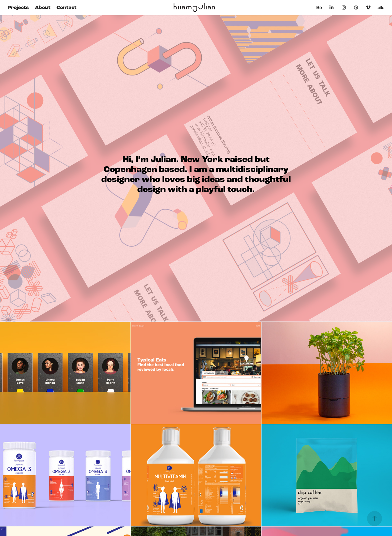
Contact (66, 7)
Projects (18, 7)
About (43, 7)
